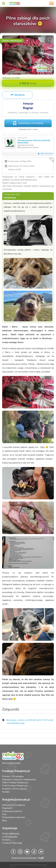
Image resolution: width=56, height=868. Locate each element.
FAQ (4, 814)
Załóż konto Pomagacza (14, 805)
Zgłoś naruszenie (45, 153)
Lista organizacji (10, 837)
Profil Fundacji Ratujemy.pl (15, 786)
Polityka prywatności (12, 811)
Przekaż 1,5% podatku (13, 776)
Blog (4, 820)
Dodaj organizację (11, 834)
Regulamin (7, 808)
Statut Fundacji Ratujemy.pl (15, 783)
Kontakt (6, 792)
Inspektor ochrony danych (14, 789)
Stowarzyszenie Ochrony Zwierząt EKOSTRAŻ (34, 142)
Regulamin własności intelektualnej (19, 780)
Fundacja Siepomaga (12, 843)
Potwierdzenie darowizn (14, 817)
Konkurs (6, 840)
